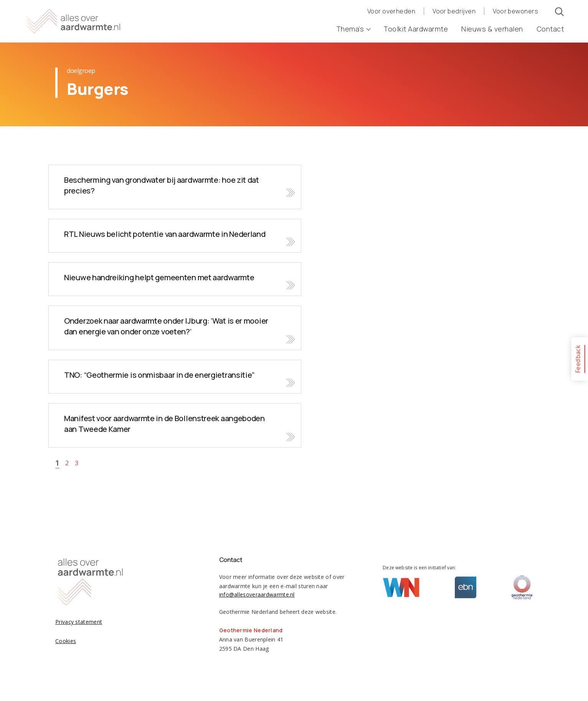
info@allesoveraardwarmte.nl (257, 594)
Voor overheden (391, 11)
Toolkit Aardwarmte (416, 29)
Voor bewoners (515, 11)
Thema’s (353, 29)
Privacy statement (79, 622)
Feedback (578, 359)
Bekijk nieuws (175, 187)
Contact (550, 29)
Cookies (66, 641)
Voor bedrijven (454, 11)
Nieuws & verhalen (492, 29)
